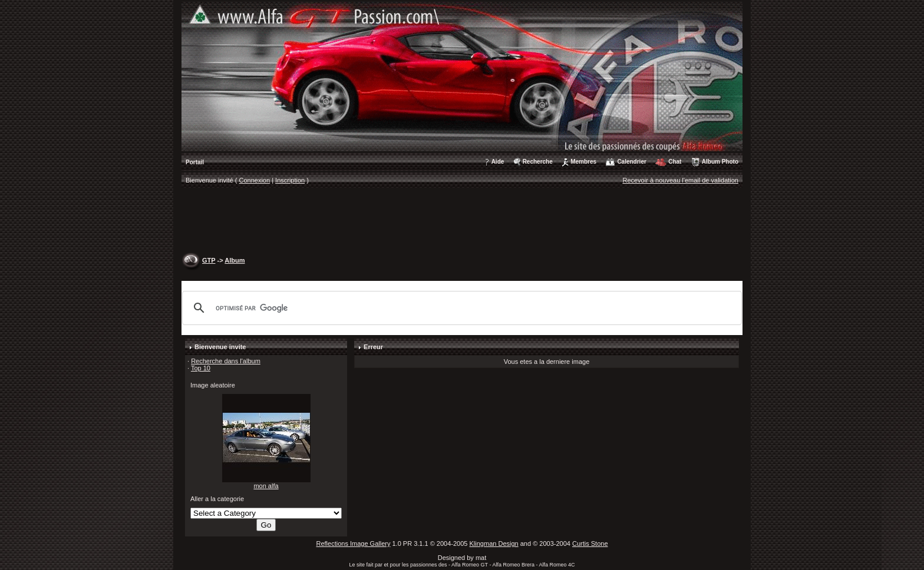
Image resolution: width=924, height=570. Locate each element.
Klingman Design (494, 544)
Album (235, 260)
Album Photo (720, 162)
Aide (498, 162)
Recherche (538, 162)
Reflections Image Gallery (353, 544)
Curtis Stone (590, 544)
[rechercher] (460, 308)
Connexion (255, 180)
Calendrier (631, 162)
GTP (209, 260)
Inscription (290, 180)
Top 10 (201, 368)
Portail (195, 162)
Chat (675, 162)
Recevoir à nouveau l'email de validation (680, 180)
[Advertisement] (462, 221)
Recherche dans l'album (226, 361)
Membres (583, 162)
